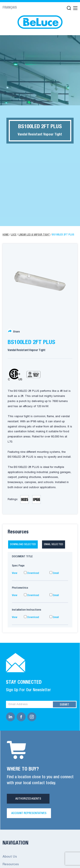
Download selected (23, 544)
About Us (10, 857)
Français (10, 8)
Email (54, 573)
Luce (14, 235)
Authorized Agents (28, 799)
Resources (11, 864)
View (15, 573)
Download (31, 573)
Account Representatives (29, 813)
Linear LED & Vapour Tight (34, 235)
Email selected (54, 544)
